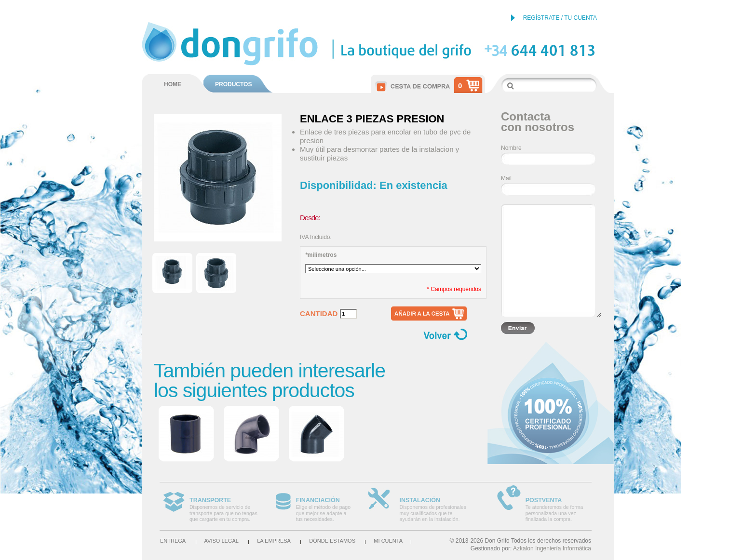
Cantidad (319, 314)
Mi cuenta (388, 541)
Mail (506, 178)
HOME (173, 84)
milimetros (321, 255)
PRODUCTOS (233, 84)
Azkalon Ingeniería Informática (552, 548)
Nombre (511, 148)
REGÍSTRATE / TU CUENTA (560, 18)
